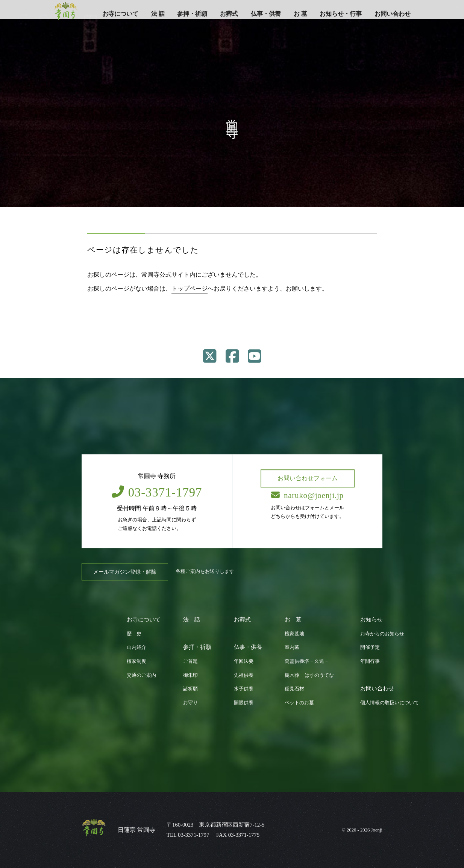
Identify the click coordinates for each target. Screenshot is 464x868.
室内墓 (292, 647)
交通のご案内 (141, 675)
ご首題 (190, 661)
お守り (190, 703)
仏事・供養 (266, 14)
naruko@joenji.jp (307, 495)
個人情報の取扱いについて (390, 703)
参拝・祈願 (192, 14)
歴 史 (134, 634)
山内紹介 (136, 647)
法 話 (158, 14)
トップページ (190, 289)
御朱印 (190, 675)
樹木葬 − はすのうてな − (311, 675)
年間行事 (370, 661)
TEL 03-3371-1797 (188, 835)
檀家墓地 (294, 634)
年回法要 (244, 661)
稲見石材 (294, 689)
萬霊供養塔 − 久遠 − (306, 661)
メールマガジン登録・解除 (125, 572)
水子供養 (244, 689)
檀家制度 (136, 661)
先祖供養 (244, 675)
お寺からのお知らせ (382, 634)
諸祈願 (190, 689)
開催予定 (370, 647)
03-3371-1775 (244, 835)
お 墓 (300, 14)
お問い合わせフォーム (308, 478)
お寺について (120, 14)
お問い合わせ (393, 14)
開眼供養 (244, 703)
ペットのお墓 (299, 703)
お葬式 (229, 14)
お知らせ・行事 (341, 14)
